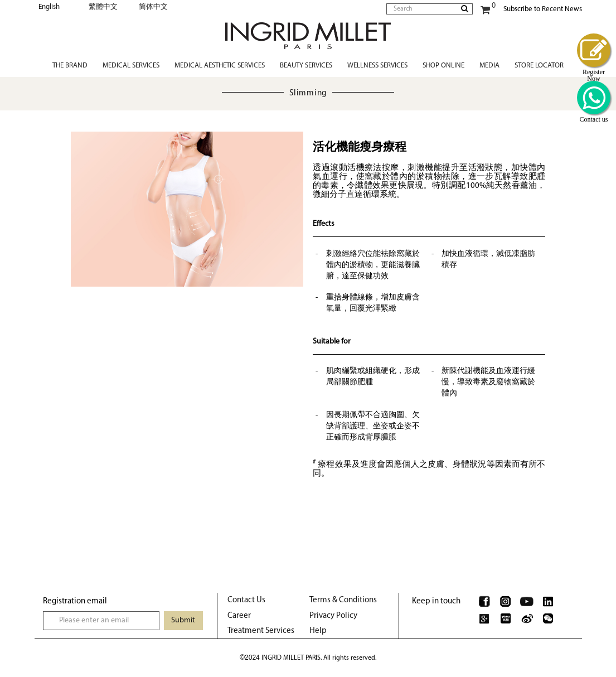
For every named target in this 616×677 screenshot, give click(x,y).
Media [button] (489, 66)
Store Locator (539, 66)
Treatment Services (261, 631)
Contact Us (246, 600)
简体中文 (153, 7)
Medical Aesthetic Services (220, 66)
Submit (183, 620)
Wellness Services (377, 66)
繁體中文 (103, 7)
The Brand (70, 66)
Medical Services (131, 66)
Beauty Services (306, 66)
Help (318, 631)
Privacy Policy (333, 616)
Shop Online (443, 66)
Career (239, 616)
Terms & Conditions (343, 600)
